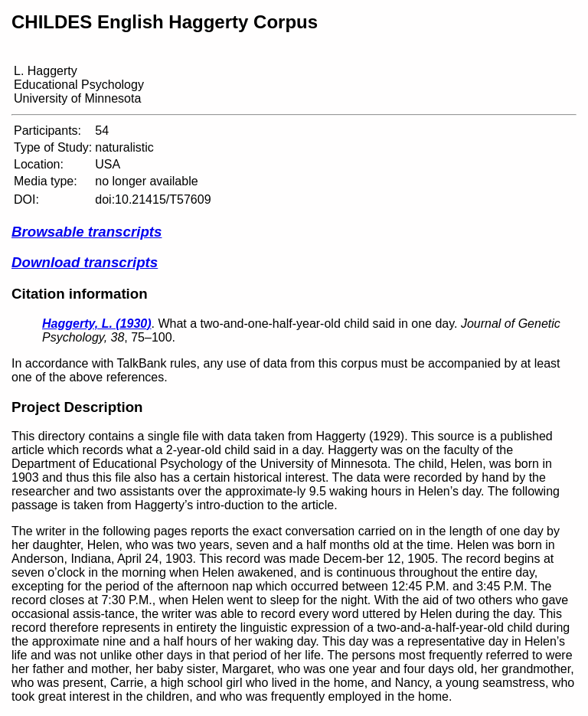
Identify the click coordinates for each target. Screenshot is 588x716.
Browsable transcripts (87, 232)
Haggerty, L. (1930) (97, 324)
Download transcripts (85, 262)
